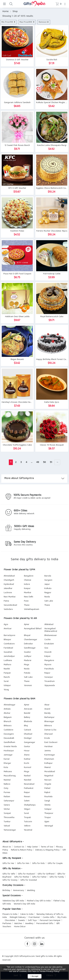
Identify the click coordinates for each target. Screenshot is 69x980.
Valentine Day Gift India (13, 901)
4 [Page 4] (26, 462)
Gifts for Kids (38, 863)
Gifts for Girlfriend (46, 874)
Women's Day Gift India (24, 904)
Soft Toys (32, 920)
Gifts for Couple (55, 863)
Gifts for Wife (9, 874)
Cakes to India (27, 914)
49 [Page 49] (38, 462)
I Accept (35, 976)
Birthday (6, 891)
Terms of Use (47, 847)
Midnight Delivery (18, 917)
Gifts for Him (23, 863)
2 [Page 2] (16, 462)
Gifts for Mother (22, 877)
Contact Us (19, 847)
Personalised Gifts (45, 924)
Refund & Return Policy (22, 850)
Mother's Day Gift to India (39, 901)
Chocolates (10, 920)
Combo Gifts (49, 917)
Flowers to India (10, 914)
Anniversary (19, 891)
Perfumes (7, 924)
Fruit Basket (34, 917)
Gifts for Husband (26, 874)
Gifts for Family (57, 877)
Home (5, 12)
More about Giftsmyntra (34, 478)
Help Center (32, 847)
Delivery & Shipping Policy (47, 850)
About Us (7, 847)
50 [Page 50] (44, 462)
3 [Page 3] (21, 462)
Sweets (22, 920)
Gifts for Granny (10, 880)
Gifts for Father (39, 877)
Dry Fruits (62, 917)
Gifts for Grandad (29, 880)
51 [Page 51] (51, 462)
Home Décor (20, 927)
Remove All (44, 22)
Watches (18, 924)
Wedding (31, 891)
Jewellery (29, 924)
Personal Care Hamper (50, 920)
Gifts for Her (8, 863)
